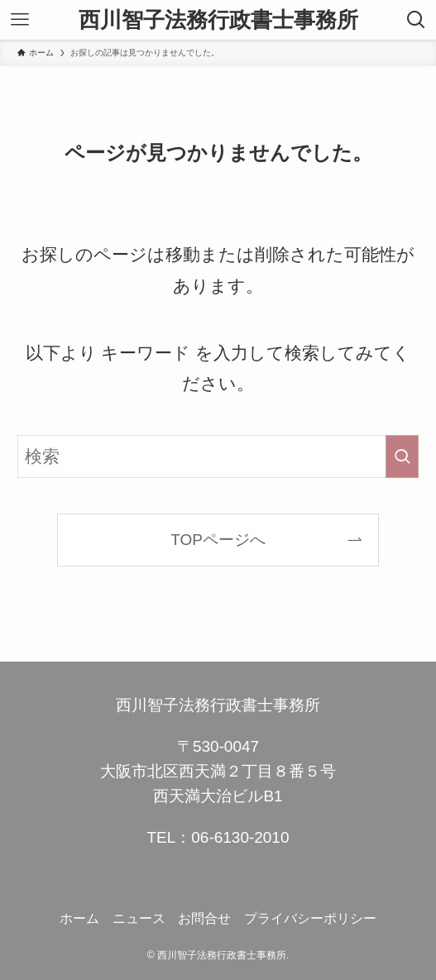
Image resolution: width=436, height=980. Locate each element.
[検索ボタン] (416, 20)
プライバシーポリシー (310, 918)
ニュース (139, 918)
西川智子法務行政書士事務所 (218, 20)
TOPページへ (218, 540)
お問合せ (204, 918)
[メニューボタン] (20, 20)
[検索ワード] (218, 457)
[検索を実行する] (402, 457)
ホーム (79, 918)
